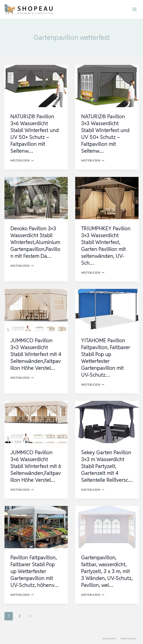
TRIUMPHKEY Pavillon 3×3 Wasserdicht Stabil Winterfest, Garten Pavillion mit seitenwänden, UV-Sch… (106, 245)
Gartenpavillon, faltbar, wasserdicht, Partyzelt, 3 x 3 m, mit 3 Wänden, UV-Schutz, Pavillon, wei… (107, 575)
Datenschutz (128, 638)
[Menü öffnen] (134, 9)
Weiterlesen (22, 160)
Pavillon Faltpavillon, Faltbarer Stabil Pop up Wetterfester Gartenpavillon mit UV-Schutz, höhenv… (35, 575)
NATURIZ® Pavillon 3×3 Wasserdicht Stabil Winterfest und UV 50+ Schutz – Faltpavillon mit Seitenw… (105, 133)
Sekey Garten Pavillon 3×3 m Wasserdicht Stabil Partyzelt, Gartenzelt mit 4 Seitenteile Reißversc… (106, 467)
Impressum (109, 638)
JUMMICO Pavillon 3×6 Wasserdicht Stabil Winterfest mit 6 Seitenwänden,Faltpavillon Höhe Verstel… (36, 464)
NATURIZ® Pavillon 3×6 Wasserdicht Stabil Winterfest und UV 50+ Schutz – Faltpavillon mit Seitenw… (35, 133)
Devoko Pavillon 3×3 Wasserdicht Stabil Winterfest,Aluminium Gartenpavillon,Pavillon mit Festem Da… (36, 241)
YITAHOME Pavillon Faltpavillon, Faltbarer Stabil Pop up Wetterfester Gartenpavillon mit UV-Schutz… (106, 356)
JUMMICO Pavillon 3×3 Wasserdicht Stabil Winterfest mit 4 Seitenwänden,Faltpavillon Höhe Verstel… (36, 353)
